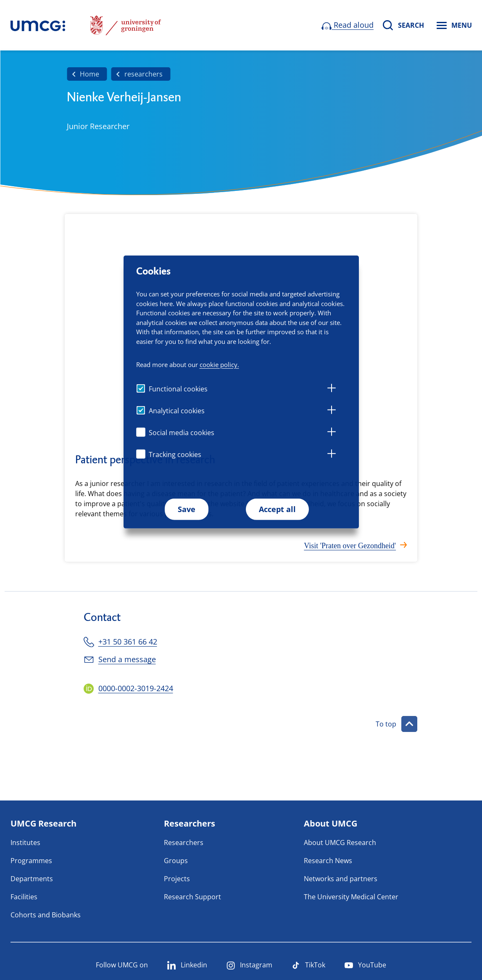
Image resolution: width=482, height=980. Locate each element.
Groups (176, 861)
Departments (32, 879)
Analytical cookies (177, 411)
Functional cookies (178, 389)
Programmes (31, 861)
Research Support (192, 897)
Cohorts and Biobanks (46, 915)
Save (187, 509)
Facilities (24, 897)
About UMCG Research (340, 843)
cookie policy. (219, 365)
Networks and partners (341, 879)
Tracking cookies (175, 454)
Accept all (277, 509)
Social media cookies (182, 433)
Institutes (25, 843)
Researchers (184, 843)
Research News (328, 861)
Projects (177, 879)
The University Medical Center (351, 897)
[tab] (332, 389)
